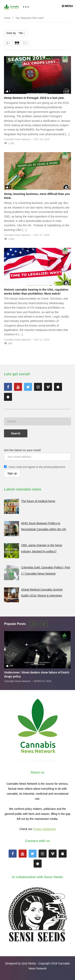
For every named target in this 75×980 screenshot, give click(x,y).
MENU (67, 6)
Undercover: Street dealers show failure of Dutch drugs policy (37, 674)
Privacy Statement (44, 829)
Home (7, 18)
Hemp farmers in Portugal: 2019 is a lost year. (34, 98)
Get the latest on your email (22, 450)
